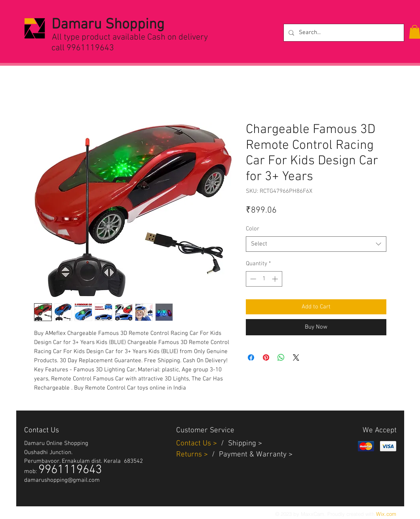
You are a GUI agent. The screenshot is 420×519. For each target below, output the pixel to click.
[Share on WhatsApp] (281, 357)
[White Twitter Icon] (28, 513)
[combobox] (316, 244)
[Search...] (343, 33)
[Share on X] (296, 357)
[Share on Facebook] (251, 357)
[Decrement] (252, 279)
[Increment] (276, 279)
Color (253, 229)
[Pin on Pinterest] (266, 357)
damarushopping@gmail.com (62, 480)
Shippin (240, 444)
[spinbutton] (264, 279)
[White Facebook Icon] (45, 513)
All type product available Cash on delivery (130, 37)
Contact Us (195, 444)
